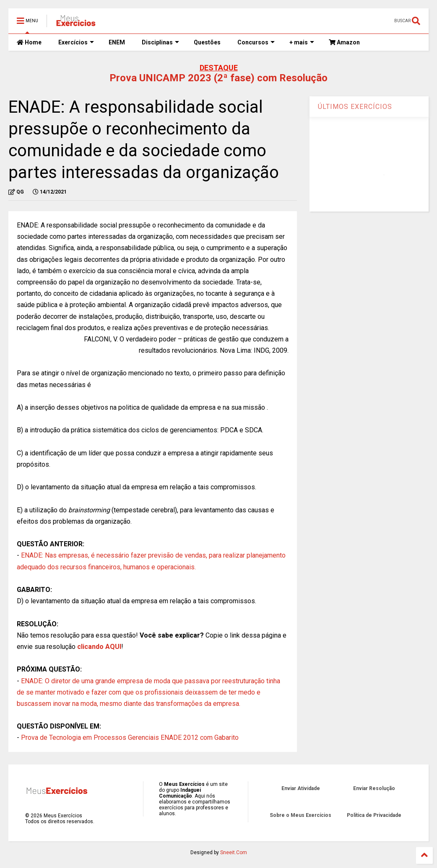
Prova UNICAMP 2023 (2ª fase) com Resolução (218, 78)
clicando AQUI (99, 647)
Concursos (256, 42)
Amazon (344, 42)
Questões (207, 42)
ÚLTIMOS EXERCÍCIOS (355, 107)
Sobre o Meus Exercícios (300, 815)
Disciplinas (160, 42)
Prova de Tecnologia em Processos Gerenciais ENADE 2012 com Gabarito (130, 738)
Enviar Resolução (374, 788)
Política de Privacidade (374, 815)
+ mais (302, 42)
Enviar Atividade (301, 788)
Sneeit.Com (234, 852)
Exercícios (76, 42)
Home (29, 42)
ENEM (117, 42)
